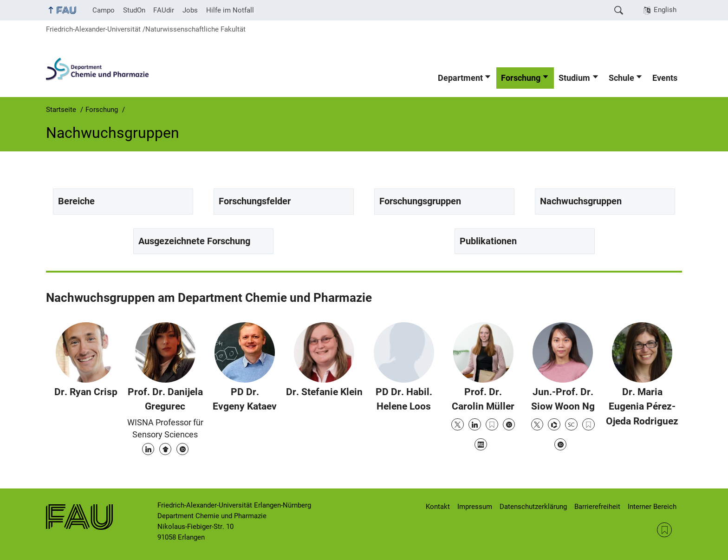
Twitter (457, 424)
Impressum (475, 507)
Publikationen (488, 241)
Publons (554, 424)
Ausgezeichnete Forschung (194, 241)
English (665, 10)
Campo (104, 10)
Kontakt (438, 507)
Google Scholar (165, 449)
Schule (621, 78)
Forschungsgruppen (420, 201)
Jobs (190, 10)
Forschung (521, 78)
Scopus (571, 424)
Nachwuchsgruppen (581, 201)
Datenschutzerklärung (533, 507)
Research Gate (481, 444)
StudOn (134, 10)
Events (665, 78)
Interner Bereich (652, 507)
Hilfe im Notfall (230, 10)
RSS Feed (664, 530)
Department (460, 78)
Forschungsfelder (255, 201)
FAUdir (164, 10)
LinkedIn (148, 449)
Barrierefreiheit (597, 507)
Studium (574, 78)
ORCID (182, 449)
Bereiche (76, 201)
